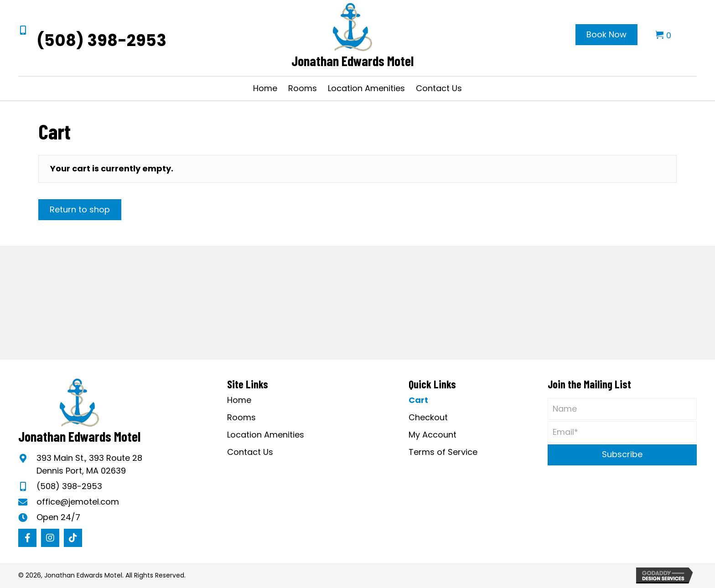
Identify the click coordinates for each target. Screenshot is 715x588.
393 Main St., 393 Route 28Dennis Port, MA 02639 (89, 464)
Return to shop (80, 209)
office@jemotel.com (78, 502)
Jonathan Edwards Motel (352, 61)
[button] (27, 538)
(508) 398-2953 (101, 40)
